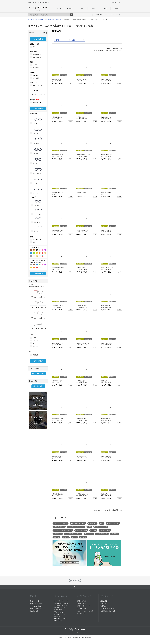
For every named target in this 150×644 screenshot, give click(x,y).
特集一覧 (58, 616)
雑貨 (82, 8)
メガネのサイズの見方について (114, 49)
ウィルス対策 (93, 523)
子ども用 (94, 530)
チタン (75, 537)
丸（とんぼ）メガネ (103, 534)
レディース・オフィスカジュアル (64, 530)
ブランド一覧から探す (38, 374)
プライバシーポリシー (107, 608)
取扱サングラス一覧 (36, 603)
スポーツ (84, 537)
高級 (90, 527)
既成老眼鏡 (115, 534)
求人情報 (104, 603)
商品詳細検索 (34, 611)
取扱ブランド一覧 (35, 608)
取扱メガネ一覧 (35, 601)
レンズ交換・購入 (35, 606)
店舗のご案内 (58, 610)
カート (115, 15)
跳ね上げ (57, 537)
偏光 (102, 523)
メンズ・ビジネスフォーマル (77, 527)
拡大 (71, 83)
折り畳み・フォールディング (74, 534)
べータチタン (89, 534)
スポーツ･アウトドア (114, 523)
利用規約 (103, 606)
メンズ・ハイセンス (82, 530)
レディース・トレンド (101, 527)
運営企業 (104, 601)
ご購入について (82, 603)
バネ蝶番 (66, 537)
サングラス (70, 8)
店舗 (116, 8)
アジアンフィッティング (61, 523)
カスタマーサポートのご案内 (86, 611)
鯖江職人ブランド (106, 530)
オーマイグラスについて (61, 601)
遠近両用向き (58, 534)
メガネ (59, 8)
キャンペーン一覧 (60, 614)
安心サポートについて (61, 605)
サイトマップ (81, 614)
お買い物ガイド (116, 2)
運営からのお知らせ (60, 612)
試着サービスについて (84, 606)
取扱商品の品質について (62, 603)
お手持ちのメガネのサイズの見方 (36, 287)
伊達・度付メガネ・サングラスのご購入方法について (108, 50)
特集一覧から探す (38, 386)
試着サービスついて (61, 607)
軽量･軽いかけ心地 (60, 527)
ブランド (105, 8)
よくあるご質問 (82, 608)
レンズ (93, 8)
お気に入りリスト (100, 15)
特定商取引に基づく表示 (108, 611)
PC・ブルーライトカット (79, 523)
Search (71, 15)
